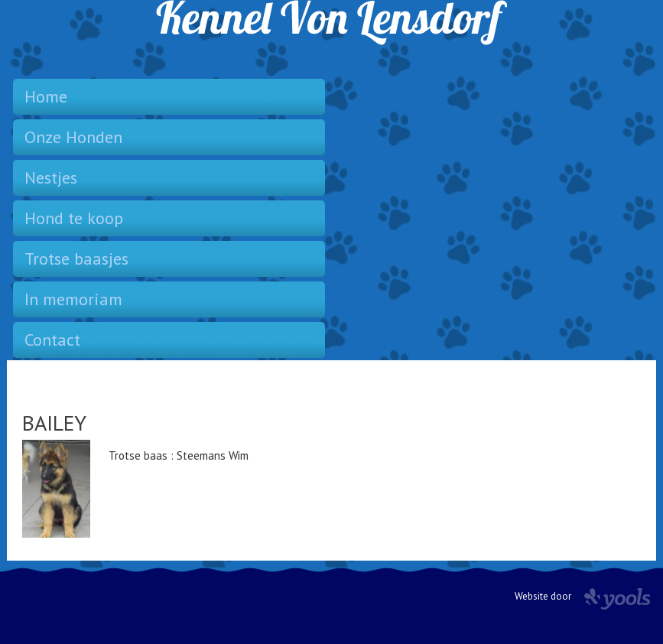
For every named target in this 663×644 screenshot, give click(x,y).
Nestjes (51, 177)
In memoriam (73, 299)
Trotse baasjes (76, 259)
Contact (52, 340)
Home (46, 96)
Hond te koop (74, 218)
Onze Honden (73, 137)
